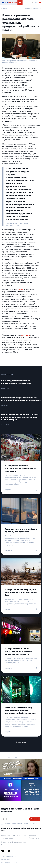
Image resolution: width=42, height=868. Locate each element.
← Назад (4, 8)
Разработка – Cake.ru (9, 863)
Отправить (35, 819)
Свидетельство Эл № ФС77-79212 (13, 835)
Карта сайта (6, 859)
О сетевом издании (9, 838)
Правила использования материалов (15, 845)
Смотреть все (21, 742)
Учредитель (32, 835)
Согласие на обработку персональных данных (20, 824)
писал (20, 289)
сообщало (26, 335)
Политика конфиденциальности (13, 842)
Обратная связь (33, 838)
